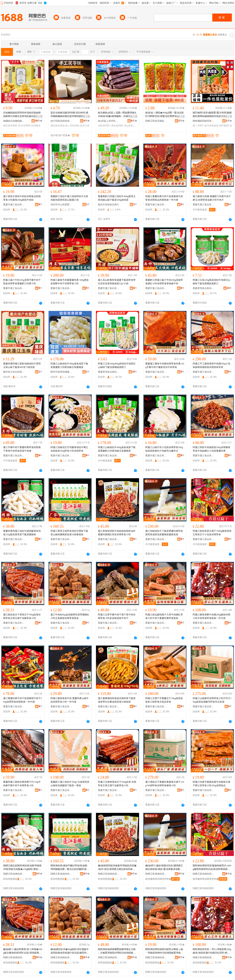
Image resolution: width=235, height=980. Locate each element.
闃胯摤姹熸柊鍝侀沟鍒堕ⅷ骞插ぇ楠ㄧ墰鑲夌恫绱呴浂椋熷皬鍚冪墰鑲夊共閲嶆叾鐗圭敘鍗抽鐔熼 (164, 951)
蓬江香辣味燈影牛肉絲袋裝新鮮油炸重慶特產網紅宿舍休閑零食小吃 (117, 533)
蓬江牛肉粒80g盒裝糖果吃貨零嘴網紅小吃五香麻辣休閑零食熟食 (70, 616)
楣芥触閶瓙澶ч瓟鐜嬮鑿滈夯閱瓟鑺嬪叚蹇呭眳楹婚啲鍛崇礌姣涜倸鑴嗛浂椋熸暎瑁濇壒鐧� (212, 115)
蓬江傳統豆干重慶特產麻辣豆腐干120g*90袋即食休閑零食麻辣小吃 (165, 784)
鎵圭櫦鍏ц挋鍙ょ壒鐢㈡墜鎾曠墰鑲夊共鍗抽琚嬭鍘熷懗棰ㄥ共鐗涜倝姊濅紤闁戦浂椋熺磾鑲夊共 (117, 115)
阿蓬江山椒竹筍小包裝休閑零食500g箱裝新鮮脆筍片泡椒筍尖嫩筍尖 (164, 449)
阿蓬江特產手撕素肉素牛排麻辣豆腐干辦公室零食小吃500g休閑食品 (211, 784)
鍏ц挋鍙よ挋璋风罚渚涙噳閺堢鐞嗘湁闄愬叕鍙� (109, 121)
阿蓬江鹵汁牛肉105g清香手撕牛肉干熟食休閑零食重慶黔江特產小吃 (22, 282)
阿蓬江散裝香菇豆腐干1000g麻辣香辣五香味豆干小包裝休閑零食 (212, 533)
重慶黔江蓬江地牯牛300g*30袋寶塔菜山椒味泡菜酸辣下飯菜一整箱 (70, 784)
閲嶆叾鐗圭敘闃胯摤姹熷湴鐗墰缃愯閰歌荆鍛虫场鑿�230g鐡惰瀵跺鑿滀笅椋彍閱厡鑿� (22, 868)
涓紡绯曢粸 (24, 126)
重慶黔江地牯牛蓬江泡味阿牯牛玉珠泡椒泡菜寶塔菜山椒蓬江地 (69, 198)
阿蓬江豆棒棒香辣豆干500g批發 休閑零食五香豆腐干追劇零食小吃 (117, 784)
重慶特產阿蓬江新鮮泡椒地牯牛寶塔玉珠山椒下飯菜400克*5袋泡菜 (22, 365)
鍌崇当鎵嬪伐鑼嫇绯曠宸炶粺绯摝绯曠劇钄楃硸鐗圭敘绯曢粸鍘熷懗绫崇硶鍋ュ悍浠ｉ (69, 115)
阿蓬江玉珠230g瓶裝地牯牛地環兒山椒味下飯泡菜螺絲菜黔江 (211, 282)
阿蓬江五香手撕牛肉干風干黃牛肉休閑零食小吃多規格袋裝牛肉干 (117, 616)
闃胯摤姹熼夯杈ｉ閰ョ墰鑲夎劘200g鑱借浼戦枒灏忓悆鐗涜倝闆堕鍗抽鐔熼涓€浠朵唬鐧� (212, 951)
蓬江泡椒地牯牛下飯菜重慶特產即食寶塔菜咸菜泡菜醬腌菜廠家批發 (164, 533)
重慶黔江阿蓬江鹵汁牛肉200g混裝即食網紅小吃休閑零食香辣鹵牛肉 (164, 282)
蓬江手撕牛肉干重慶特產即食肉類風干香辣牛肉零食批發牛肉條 (22, 449)
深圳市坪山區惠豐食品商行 (61, 205)
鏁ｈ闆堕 (198, 126)
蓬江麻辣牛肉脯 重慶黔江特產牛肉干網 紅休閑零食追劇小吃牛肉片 (212, 198)
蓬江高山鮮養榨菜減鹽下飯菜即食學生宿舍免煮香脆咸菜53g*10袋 (117, 282)
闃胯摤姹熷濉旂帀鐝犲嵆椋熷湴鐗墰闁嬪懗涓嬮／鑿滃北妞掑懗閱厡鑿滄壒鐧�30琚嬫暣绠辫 (70, 868)
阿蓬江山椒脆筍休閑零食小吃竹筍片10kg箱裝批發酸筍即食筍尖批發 (212, 700)
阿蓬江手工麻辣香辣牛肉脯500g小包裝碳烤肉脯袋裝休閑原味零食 (211, 365)
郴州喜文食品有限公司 (14, 372)
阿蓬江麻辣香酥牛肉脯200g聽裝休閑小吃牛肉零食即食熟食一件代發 (211, 616)
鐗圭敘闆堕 (117, 126)
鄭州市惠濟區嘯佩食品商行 (61, 372)
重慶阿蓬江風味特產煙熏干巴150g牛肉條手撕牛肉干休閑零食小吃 (22, 784)
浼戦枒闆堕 (104, 126)
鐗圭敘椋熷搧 (58, 126)
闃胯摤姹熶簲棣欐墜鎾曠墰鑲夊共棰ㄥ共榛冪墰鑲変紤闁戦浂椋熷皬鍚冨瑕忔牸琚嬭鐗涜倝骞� (117, 951)
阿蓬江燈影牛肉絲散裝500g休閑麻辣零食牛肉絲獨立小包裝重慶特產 (211, 449)
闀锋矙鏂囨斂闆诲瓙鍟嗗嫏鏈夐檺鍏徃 (203, 121)
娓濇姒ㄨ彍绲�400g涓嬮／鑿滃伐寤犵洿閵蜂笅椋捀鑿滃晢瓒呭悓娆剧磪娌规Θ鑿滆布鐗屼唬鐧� (164, 115)
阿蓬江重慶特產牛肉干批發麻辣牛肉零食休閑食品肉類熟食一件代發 (164, 198)
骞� (39, 121)
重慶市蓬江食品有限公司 (14, 205)
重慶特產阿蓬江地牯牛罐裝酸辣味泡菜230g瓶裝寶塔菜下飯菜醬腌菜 (22, 533)
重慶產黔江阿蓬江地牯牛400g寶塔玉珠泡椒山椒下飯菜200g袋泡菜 (117, 198)
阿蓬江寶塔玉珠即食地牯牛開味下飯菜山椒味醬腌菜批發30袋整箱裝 (69, 533)
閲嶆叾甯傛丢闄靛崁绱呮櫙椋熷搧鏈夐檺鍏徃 (156, 121)
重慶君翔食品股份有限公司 (203, 288)
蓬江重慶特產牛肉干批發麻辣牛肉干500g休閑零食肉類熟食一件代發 (23, 700)
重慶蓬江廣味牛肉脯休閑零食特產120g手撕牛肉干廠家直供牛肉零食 (165, 365)
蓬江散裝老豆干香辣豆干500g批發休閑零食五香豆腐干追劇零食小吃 (22, 616)
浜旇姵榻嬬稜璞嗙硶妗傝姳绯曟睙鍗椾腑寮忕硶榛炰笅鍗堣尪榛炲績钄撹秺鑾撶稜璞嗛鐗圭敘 (22, 115)
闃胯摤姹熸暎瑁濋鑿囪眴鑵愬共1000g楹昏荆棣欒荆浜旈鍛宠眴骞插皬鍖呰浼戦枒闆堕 (212, 868)
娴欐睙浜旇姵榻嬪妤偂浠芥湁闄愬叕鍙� (14, 121)
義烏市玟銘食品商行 (108, 205)
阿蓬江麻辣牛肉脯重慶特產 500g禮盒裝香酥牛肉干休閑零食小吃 (70, 282)
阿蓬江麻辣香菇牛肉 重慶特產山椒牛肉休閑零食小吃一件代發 (70, 700)
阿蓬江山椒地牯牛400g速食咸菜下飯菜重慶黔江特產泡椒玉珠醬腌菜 (69, 365)
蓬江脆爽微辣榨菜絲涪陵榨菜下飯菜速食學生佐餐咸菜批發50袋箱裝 (117, 700)
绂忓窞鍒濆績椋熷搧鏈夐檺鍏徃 (61, 121)
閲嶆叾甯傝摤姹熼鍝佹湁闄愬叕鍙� (14, 874)
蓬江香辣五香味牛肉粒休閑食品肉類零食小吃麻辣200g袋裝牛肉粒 (22, 198)
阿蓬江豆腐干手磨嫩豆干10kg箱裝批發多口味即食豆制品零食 (164, 700)
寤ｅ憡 (39, 116)
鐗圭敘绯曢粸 (10, 126)
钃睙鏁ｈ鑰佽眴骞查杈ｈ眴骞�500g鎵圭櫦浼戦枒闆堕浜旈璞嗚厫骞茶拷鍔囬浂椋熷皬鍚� (23, 951)
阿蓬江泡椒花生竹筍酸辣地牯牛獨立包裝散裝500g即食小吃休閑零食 (69, 449)
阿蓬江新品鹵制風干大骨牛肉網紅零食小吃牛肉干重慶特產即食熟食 (164, 616)
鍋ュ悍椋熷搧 (72, 126)
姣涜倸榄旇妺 (211, 126)
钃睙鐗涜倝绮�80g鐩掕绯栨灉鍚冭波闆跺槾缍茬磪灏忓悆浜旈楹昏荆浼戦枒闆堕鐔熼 (70, 951)
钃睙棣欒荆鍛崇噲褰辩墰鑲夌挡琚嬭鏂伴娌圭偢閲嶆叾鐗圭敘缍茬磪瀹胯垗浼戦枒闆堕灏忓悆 (117, 868)
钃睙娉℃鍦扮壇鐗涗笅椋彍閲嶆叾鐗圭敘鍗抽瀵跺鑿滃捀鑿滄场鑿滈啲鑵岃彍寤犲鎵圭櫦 (164, 868)
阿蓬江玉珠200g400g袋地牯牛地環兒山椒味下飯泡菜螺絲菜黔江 (117, 365)
